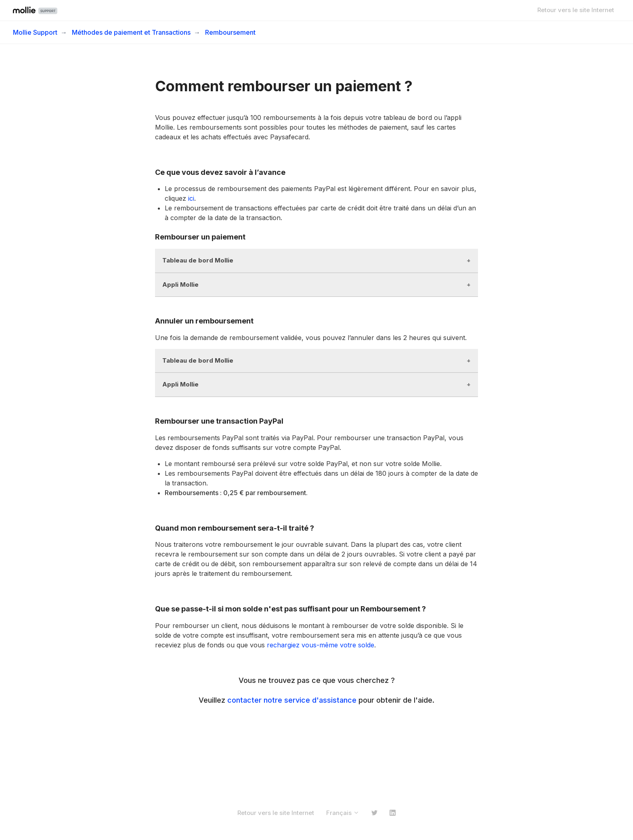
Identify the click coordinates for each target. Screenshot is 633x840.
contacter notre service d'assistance (292, 700)
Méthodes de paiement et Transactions (131, 32)
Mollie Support (35, 32)
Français (343, 813)
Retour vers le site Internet (576, 10)
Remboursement (230, 32)
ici (191, 198)
